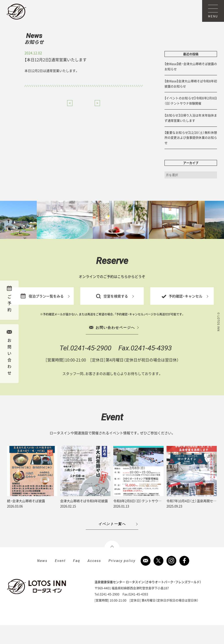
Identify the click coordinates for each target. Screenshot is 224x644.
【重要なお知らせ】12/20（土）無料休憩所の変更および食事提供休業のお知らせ (191, 156)
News (40, 43)
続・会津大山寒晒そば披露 (26, 520)
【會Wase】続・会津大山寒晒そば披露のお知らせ (191, 85)
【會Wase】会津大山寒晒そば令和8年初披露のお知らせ (191, 103)
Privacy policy (122, 580)
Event (60, 580)
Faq (77, 580)
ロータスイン (16, 11)
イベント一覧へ (112, 543)
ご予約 (9, 299)
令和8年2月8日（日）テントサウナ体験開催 (144, 520)
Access (94, 580)
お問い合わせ (9, 353)
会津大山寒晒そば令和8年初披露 (84, 520)
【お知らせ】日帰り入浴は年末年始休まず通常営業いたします (191, 137)
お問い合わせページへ (112, 346)
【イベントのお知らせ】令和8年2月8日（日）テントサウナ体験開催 (191, 120)
